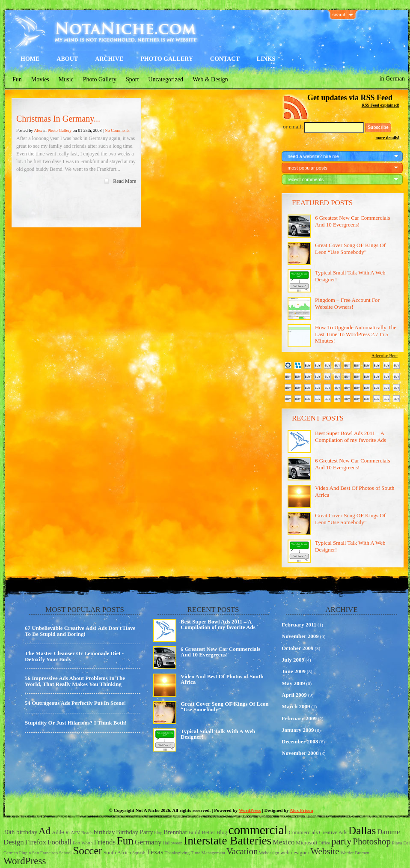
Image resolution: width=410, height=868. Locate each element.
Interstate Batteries (227, 841)
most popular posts (307, 168)
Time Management (208, 853)
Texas (155, 852)
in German (392, 79)
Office (324, 843)
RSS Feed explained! (380, 105)
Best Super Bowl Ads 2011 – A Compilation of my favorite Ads (351, 437)
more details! (387, 138)
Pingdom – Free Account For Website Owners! (347, 303)
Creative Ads (333, 832)
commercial (258, 830)
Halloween (172, 843)
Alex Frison (302, 810)
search (340, 15)
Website (325, 851)
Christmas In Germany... (58, 119)
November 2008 (300, 753)
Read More (125, 181)
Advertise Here (385, 356)
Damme (388, 832)
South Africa (117, 853)
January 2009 (298, 730)
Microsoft (306, 843)
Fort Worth (83, 843)
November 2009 (300, 636)
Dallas (362, 831)
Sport (132, 79)
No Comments (117, 130)
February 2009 (299, 718)
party (341, 841)
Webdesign (269, 853)
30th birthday (20, 832)
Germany (148, 842)
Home (30, 59)
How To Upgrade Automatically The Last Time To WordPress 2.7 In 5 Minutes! (356, 334)
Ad (45, 831)
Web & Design (210, 79)
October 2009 (298, 648)
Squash (139, 853)
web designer (295, 853)
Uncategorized (166, 79)
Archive (109, 59)
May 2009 (293, 683)
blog (159, 833)
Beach (87, 833)
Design (14, 842)
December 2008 (300, 741)
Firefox (36, 842)
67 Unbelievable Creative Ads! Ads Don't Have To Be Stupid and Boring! (80, 631)
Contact (225, 59)
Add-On (61, 832)
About (67, 59)
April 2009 (294, 695)
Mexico (284, 842)
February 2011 (299, 625)
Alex (38, 130)
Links (266, 59)
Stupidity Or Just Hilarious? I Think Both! (76, 723)
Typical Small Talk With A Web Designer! (218, 734)
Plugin (25, 853)
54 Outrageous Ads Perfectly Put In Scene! (75, 703)
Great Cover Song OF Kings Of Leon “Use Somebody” (350, 249)
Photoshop (372, 841)
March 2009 (296, 706)
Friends (105, 842)
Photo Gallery (167, 59)
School (65, 853)
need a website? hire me (313, 156)
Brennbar (175, 832)
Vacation (242, 851)
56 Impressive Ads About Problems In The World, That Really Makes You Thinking (75, 681)
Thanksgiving (177, 853)
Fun (17, 79)
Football (59, 842)
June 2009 (294, 671)
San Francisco (45, 853)
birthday (104, 832)
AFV (76, 833)
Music (66, 79)
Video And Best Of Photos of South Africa (222, 679)
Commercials (303, 832)
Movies (40, 79)
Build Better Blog (208, 832)
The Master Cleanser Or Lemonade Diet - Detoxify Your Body (74, 656)
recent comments (306, 179)
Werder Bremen (355, 853)
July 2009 (293, 660)
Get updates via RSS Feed (350, 98)
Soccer (88, 851)
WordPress (250, 810)
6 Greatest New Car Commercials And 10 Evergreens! (352, 221)
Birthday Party (135, 832)
